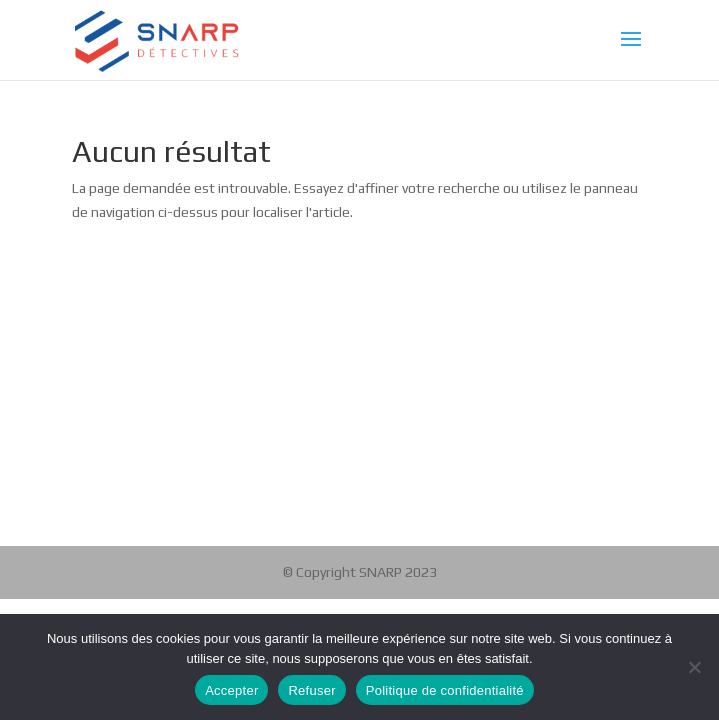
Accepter (231, 690)
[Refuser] (694, 667)
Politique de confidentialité (445, 690)
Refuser (311, 690)
